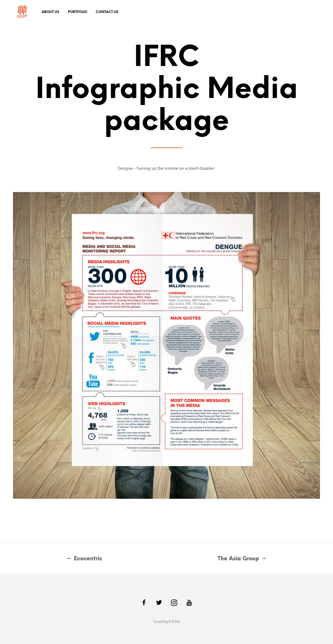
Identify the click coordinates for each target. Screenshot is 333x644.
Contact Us (107, 12)
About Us (50, 12)
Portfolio (78, 12)
